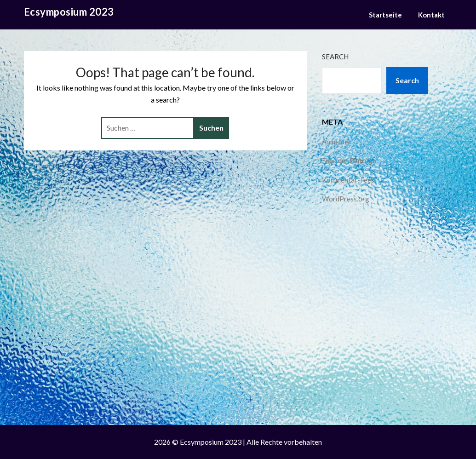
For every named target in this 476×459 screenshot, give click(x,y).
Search (335, 57)
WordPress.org (346, 199)
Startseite (385, 15)
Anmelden (337, 142)
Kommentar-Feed (348, 180)
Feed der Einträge (349, 161)
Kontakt (431, 15)
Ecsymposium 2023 (69, 12)
